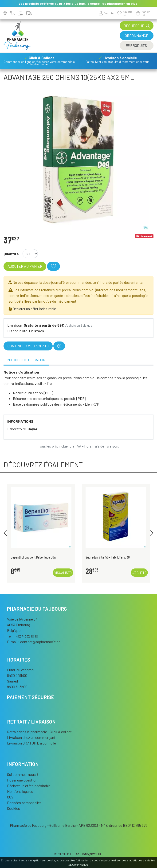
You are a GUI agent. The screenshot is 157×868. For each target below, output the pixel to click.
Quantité (11, 254)
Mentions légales (20, 791)
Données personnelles (24, 803)
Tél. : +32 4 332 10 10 (23, 636)
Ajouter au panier (25, 266)
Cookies (14, 808)
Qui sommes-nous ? (23, 774)
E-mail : (34, 642)
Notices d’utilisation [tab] (26, 360)
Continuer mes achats (28, 346)
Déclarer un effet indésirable (34, 309)
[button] (5, 533)
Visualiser (63, 573)
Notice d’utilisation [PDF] (33, 393)
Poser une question (22, 780)
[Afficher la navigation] (137, 45)
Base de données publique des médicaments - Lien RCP (56, 404)
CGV (10, 797)
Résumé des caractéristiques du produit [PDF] (49, 398)
